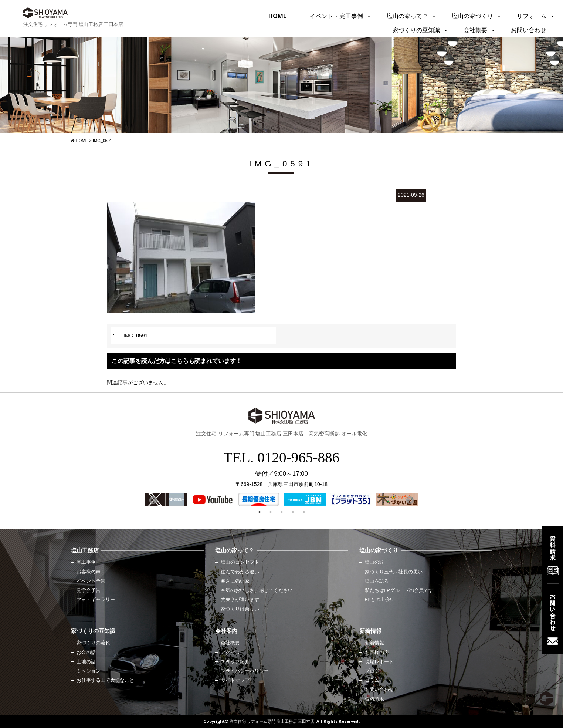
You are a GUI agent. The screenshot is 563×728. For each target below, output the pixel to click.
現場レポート (379, 662)
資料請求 (374, 699)
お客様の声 (89, 572)
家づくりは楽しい (240, 609)
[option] (166, 499)
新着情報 (374, 643)
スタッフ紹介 (235, 662)
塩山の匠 (374, 562)
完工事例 (86, 562)
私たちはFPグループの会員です (399, 590)
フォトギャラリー (96, 600)
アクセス (230, 653)
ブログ (372, 671)
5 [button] (304, 512)
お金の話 (86, 653)
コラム (372, 680)
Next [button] (409, 500)
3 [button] (282, 512)
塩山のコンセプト (240, 562)
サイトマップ (235, 680)
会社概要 (475, 30)
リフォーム (532, 16)
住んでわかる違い (240, 572)
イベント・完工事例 (336, 16)
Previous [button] (152, 500)
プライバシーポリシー (245, 671)
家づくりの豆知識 (416, 30)
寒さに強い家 (235, 581)
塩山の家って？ (407, 16)
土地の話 (86, 662)
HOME (277, 16)
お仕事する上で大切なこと (105, 680)
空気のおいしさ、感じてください (257, 590)
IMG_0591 (135, 336)
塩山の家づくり (472, 16)
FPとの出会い (380, 600)
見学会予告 (89, 590)
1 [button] (260, 512)
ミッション (89, 671)
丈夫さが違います (240, 600)
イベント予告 (91, 581)
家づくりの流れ (93, 643)
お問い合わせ (529, 30)
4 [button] (293, 512)
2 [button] (271, 512)
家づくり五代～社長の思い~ (395, 572)
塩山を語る (377, 581)
